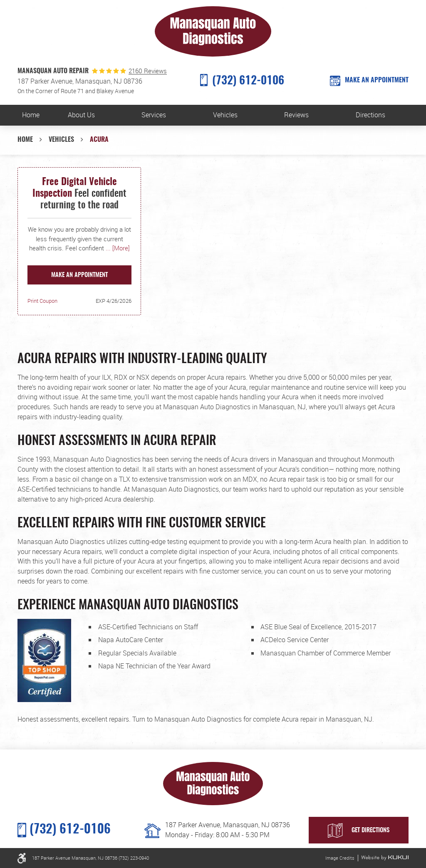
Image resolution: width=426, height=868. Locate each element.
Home (31, 115)
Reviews (296, 115)
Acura (99, 140)
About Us (81, 115)
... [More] (117, 248)
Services (154, 115)
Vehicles (225, 115)
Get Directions (370, 830)
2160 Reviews (148, 71)
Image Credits (340, 858)
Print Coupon (42, 301)
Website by (385, 858)
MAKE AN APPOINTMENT (377, 80)
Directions (370, 115)
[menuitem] (31, 115)
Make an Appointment (79, 275)
